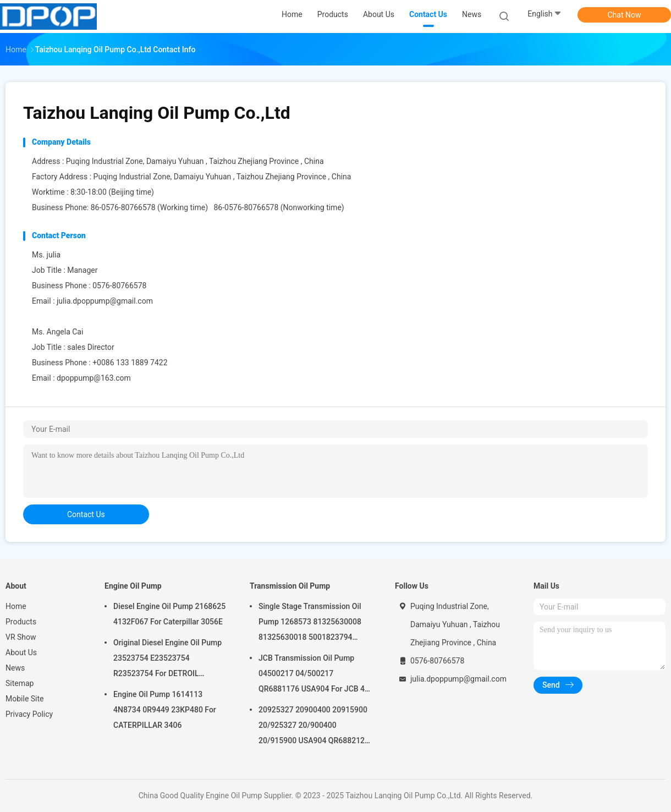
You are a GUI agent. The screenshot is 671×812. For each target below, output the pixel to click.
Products (21, 622)
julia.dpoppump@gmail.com (105, 301)
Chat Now (625, 15)
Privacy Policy (29, 714)
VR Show (21, 637)
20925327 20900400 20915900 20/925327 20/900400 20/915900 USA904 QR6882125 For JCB (314, 727)
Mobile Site (25, 699)
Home (16, 606)
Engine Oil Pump (133, 586)
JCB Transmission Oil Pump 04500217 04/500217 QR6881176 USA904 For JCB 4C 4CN (314, 675)
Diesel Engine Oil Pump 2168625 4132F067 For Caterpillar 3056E (169, 614)
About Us (21, 652)
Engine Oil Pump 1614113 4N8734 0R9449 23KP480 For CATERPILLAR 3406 (165, 710)
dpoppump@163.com (94, 378)
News (15, 668)
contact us (86, 514)
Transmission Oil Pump (290, 586)
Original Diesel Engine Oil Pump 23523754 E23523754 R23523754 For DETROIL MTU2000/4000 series (167, 660)
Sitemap (20, 683)
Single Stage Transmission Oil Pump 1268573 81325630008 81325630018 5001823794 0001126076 (310, 623)
